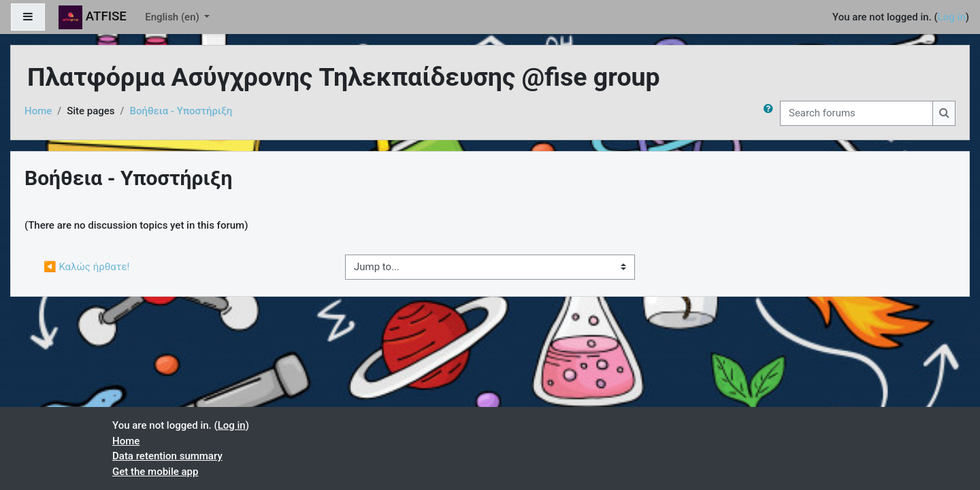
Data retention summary (167, 456)
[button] (771, 113)
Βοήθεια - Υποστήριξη (181, 111)
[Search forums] (856, 113)
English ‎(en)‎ (173, 17)
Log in (952, 17)
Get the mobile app (155, 472)
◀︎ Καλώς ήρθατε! (86, 267)
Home (38, 111)
